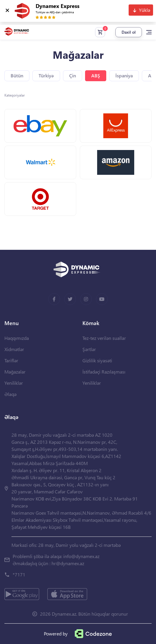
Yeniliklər (14, 383)
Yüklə (145, 10)
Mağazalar (15, 372)
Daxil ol (129, 32)
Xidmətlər (14, 349)
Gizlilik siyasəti (97, 360)
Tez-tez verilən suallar (104, 338)
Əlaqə (10, 394)
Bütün (17, 75)
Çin (73, 75)
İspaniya (124, 75)
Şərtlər (89, 349)
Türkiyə (46, 75)
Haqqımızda (17, 338)
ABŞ (96, 75)
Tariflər (11, 360)
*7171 (19, 574)
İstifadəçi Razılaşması (104, 372)
